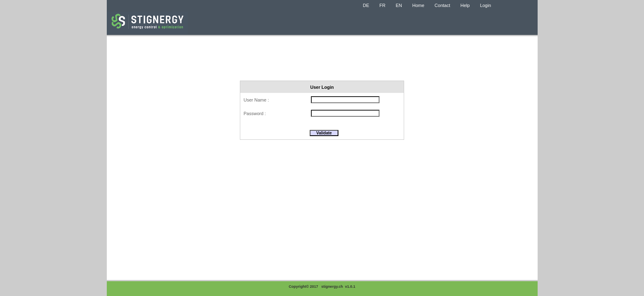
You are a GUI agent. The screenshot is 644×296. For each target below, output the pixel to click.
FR (383, 5)
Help (465, 5)
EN (399, 5)
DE (366, 5)
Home (418, 5)
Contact (442, 5)
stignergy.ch (332, 287)
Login (486, 5)
